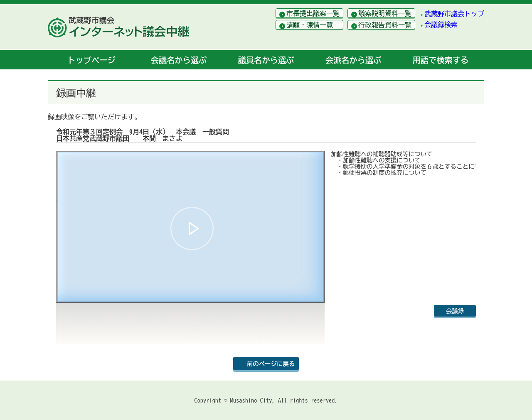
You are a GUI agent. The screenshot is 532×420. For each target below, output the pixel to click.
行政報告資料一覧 (385, 25)
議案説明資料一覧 (385, 13)
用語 (441, 60)
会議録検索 (441, 25)
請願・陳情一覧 (310, 25)
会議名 (179, 60)
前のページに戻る (271, 364)
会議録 (455, 311)
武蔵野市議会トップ (454, 14)
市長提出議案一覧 (313, 13)
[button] (192, 228)
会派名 (353, 60)
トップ (91, 60)
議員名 (266, 60)
